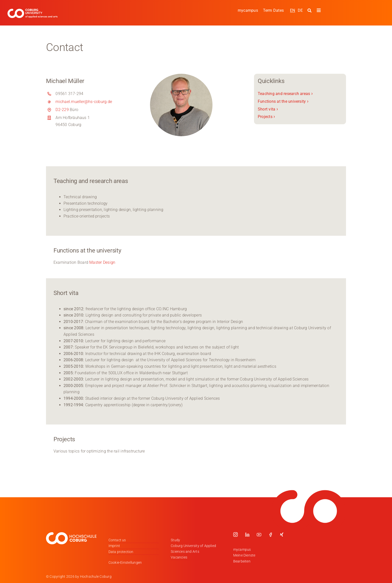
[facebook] (270, 534)
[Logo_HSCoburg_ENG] (32, 11)
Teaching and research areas (285, 94)
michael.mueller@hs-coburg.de (84, 102)
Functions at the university (283, 101)
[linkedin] (247, 534)
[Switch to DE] (300, 10)
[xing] (282, 534)
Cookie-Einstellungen (125, 562)
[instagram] (235, 534)
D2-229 (62, 110)
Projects (266, 117)
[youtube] (259, 534)
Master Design (102, 262)
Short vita (268, 109)
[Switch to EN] (292, 10)
